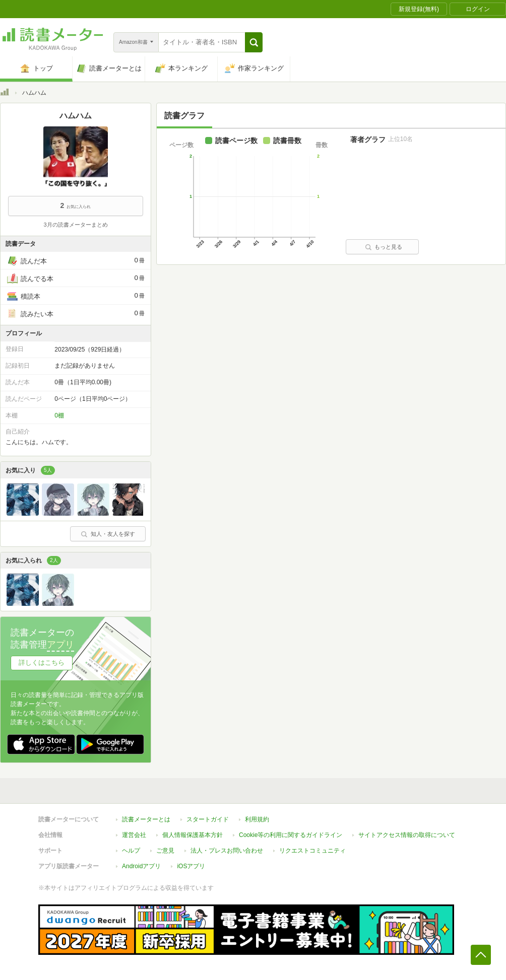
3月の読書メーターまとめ (75, 225)
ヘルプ (131, 851)
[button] (254, 42)
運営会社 (134, 835)
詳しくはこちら (42, 662)
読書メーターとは (146, 819)
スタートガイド (208, 819)
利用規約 (257, 819)
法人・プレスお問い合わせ (227, 851)
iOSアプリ (191, 866)
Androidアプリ (141, 866)
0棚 (59, 415)
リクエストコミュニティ (312, 851)
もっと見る (384, 247)
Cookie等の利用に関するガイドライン (291, 835)
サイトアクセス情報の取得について (407, 835)
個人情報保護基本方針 (193, 835)
